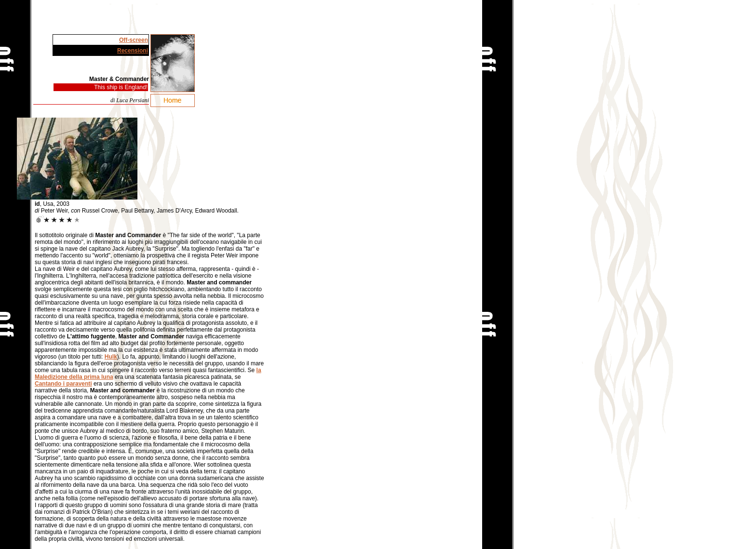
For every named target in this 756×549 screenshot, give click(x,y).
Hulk (111, 357)
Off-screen (134, 40)
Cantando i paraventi (63, 384)
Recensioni (133, 51)
